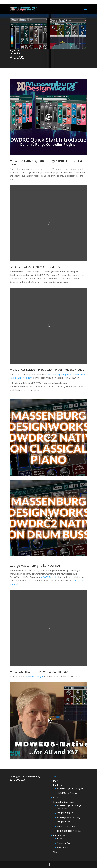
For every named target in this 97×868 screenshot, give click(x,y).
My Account (62, 848)
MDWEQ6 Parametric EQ (68, 818)
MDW (56, 781)
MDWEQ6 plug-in (49, 577)
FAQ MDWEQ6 (64, 822)
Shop (56, 852)
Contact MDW (63, 843)
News (59, 839)
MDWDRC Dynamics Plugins (70, 789)
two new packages (35, 676)
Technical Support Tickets (69, 831)
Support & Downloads (64, 802)
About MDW (59, 835)
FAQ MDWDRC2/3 (65, 813)
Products (57, 785)
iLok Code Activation (66, 826)
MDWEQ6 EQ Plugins (67, 793)
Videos (56, 797)
